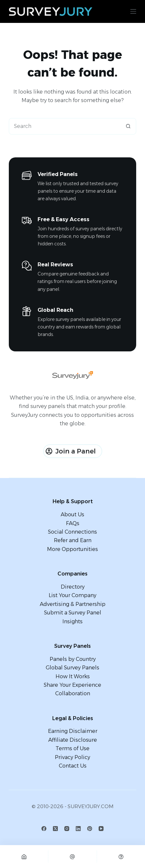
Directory (73, 587)
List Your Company (72, 595)
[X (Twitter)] (55, 829)
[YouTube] (101, 829)
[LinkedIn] (78, 829)
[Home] (24, 857)
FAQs (73, 523)
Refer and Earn (73, 540)
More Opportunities (72, 549)
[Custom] (121, 857)
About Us (72, 514)
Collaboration (73, 693)
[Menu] (133, 11)
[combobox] (65, 126)
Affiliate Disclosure (73, 740)
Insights (72, 621)
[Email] (72, 857)
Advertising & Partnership (73, 604)
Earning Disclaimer (73, 731)
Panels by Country (73, 659)
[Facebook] (44, 829)
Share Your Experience (72, 685)
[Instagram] (67, 829)
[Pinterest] (90, 829)
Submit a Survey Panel (73, 613)
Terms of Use (72, 748)
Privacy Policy (72, 757)
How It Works (73, 676)
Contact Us (73, 766)
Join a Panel (71, 451)
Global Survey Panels (72, 668)
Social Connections (72, 532)
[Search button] (128, 126)
